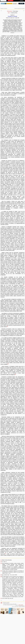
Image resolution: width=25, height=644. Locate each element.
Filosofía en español (6, 602)
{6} (15, 374)
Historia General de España (19, 8)
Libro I (9, 13)
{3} (24, 285)
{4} (7, 326)
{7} (5, 554)
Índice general (21, 605)
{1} (24, 175)
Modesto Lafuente (4, 8)
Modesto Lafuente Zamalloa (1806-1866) (10, 604)
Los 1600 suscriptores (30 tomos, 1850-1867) (11, 605)
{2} (21, 196)
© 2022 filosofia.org (6, 603)
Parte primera (10, 11)
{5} (8, 364)
